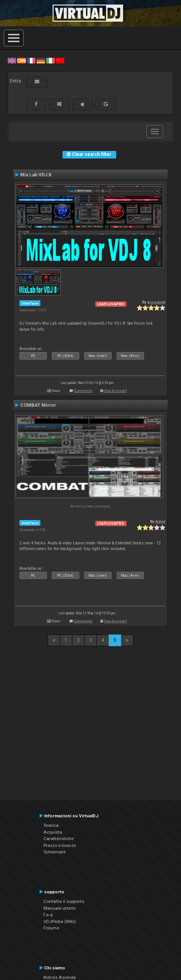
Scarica (51, 825)
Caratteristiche (58, 839)
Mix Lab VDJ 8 (36, 175)
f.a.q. (49, 915)
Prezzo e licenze (60, 845)
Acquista (53, 832)
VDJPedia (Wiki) (60, 921)
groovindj (156, 302)
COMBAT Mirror (38, 405)
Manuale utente (59, 908)
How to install (115, 391)
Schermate (54, 852)
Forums (51, 928)
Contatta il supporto (64, 901)
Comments (83, 391)
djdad (160, 521)
